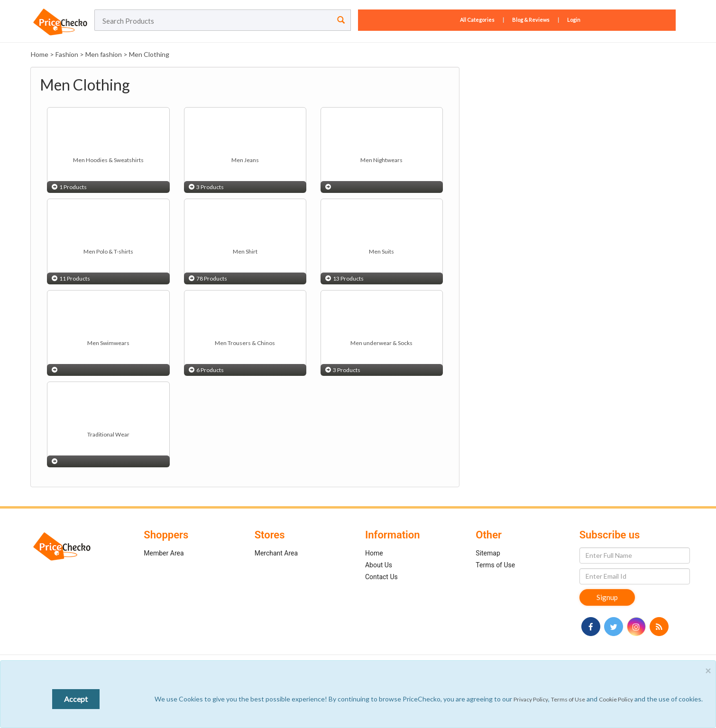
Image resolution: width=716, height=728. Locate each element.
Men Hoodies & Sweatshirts (108, 160)
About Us (379, 565)
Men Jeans (245, 160)
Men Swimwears (108, 343)
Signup (607, 597)
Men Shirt (245, 251)
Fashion (67, 54)
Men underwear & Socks (381, 343)
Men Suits (381, 251)
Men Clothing (149, 54)
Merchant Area (276, 553)
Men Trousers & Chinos (245, 343)
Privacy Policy (531, 699)
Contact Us (381, 577)
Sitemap (488, 553)
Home (40, 54)
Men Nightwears (381, 160)
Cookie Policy (616, 699)
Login (574, 20)
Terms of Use (495, 565)
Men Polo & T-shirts (108, 251)
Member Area (164, 553)
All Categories (478, 20)
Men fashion (104, 54)
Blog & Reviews (531, 20)
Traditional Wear (108, 434)
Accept (76, 699)
